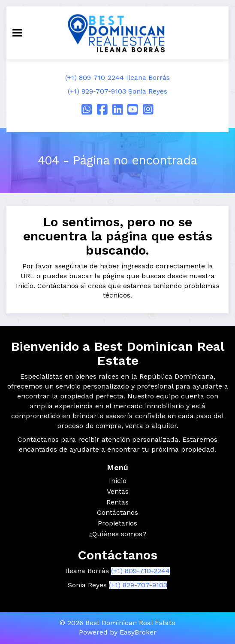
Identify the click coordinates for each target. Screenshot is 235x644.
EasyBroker (138, 632)
